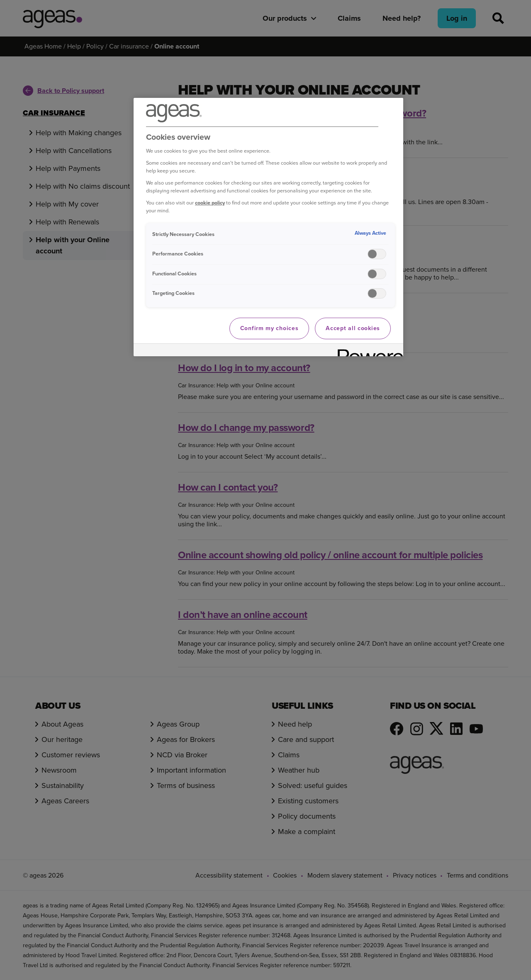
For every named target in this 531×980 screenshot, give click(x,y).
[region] (268, 227)
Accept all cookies (353, 328)
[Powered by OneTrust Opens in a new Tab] (368, 351)
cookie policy (210, 203)
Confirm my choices (269, 328)
